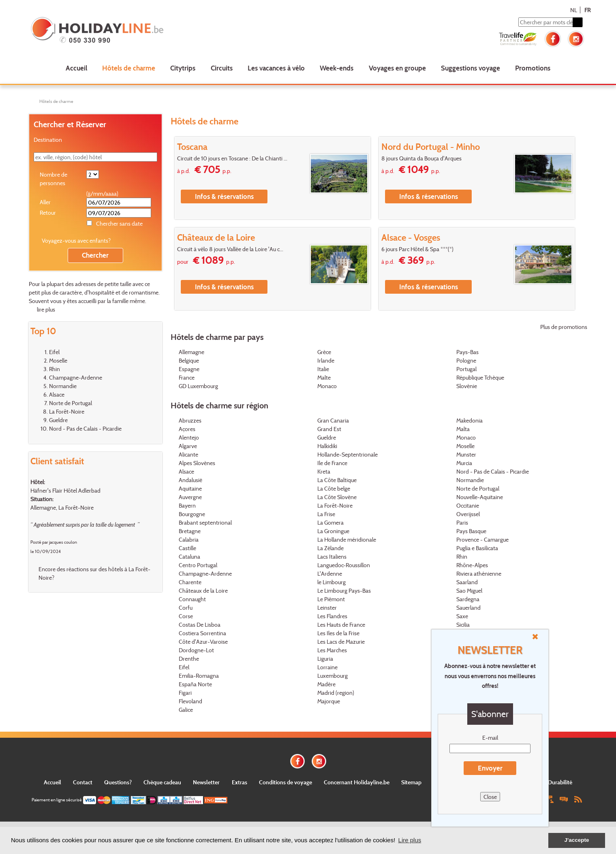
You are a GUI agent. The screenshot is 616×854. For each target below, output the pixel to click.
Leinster (327, 607)
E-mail (490, 738)
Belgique (189, 360)
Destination (48, 140)
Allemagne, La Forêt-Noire (62, 507)
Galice (186, 710)
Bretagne (190, 531)
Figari (185, 693)
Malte (324, 377)
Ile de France (332, 463)
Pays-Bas (467, 352)
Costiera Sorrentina (202, 633)
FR (587, 10)
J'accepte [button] (576, 840)
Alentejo (189, 437)
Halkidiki (327, 446)
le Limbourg (332, 582)
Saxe (462, 616)
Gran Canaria (333, 420)
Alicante (188, 454)
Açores (187, 429)
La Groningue (333, 531)
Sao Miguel (469, 590)
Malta (463, 429)
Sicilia (463, 624)
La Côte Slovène (337, 497)
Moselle (58, 360)
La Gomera (330, 522)
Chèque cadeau (162, 782)
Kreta (324, 471)
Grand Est (329, 429)
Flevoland (190, 701)
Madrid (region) (336, 693)
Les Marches (332, 650)
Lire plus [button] (410, 840)
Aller (45, 202)
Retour (48, 212)
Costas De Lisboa (200, 624)
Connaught (192, 599)
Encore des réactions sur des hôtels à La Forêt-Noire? (94, 573)
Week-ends (337, 68)
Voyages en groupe (397, 68)
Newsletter (206, 782)
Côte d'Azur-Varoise (203, 642)
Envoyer (490, 768)
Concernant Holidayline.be (357, 782)
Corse (186, 616)
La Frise (326, 514)
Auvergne (190, 497)
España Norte (195, 684)
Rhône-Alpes (472, 565)
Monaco (327, 386)
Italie (323, 369)
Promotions (533, 68)
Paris (462, 522)
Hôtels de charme (129, 68)
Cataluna (189, 556)
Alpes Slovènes (197, 463)
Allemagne (191, 352)
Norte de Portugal (71, 403)
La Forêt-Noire (67, 411)
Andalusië (190, 480)
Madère (326, 684)
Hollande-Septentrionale (348, 454)
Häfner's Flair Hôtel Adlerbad (65, 490)
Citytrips (183, 68)
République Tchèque (480, 377)
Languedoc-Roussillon (344, 565)
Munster (466, 454)
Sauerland (468, 607)
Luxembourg (333, 676)
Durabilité (560, 782)
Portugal (466, 369)
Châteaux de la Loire (203, 590)
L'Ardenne (330, 573)
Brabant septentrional (205, 522)
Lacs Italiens (332, 556)
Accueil (76, 68)
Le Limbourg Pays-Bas (344, 590)
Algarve (188, 446)
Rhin (55, 369)
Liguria (325, 659)
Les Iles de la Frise (338, 633)
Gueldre (58, 420)
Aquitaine (190, 488)
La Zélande (330, 548)
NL (574, 10)
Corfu (186, 607)
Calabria (189, 539)
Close (490, 797)
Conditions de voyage (286, 782)
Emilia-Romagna (199, 676)
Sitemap (411, 782)
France (187, 377)
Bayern (187, 505)
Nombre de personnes (53, 179)
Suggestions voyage (471, 68)
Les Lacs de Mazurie (341, 642)
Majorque (329, 701)
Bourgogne (192, 514)
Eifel (54, 352)
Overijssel (468, 514)
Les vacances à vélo (276, 68)
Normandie (63, 386)
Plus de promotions (564, 327)
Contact (83, 782)
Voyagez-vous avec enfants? (76, 240)
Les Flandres (332, 616)
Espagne (189, 369)
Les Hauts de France (341, 624)
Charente (190, 582)
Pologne (466, 360)
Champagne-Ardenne (76, 377)
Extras (240, 782)
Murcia (464, 463)
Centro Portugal (198, 565)
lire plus (46, 309)
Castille (187, 548)
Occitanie (468, 505)
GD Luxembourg (198, 386)
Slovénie (467, 386)
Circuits (222, 68)
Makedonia (469, 420)
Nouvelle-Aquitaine (480, 497)
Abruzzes (190, 420)
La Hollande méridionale (347, 539)
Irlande (326, 360)
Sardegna (468, 599)
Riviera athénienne (479, 573)
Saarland (467, 582)
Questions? (118, 782)
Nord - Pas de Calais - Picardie (85, 428)
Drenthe (189, 659)
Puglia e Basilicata (477, 548)
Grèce (324, 352)
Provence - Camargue (482, 539)
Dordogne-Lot (196, 650)
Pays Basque (471, 531)
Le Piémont (331, 599)
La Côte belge (334, 488)
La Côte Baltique (337, 480)
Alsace (57, 394)
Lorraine (327, 667)
